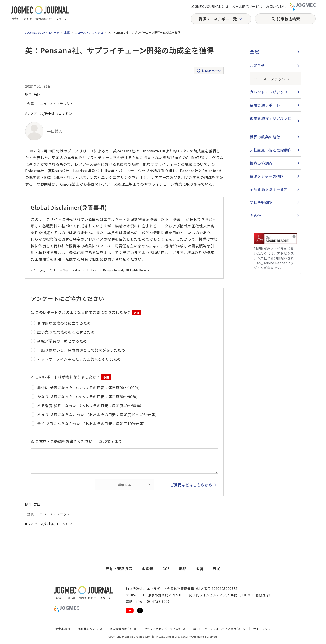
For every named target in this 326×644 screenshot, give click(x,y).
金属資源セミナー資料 (269, 189)
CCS (166, 568)
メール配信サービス (247, 6)
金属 (67, 32)
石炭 (216, 568)
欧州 (28, 94)
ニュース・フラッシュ (89, 32)
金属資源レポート (265, 105)
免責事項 (63, 629)
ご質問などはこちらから (191, 485)
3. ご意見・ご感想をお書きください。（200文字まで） (78, 441)
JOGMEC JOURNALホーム (42, 32)
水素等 (147, 568)
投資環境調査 (261, 163)
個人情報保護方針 (123, 629)
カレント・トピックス (269, 92)
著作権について (90, 629)
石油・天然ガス (119, 568)
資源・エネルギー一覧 (218, 19)
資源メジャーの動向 (267, 176)
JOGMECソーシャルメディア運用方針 (219, 629)
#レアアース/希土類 (40, 114)
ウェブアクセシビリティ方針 (165, 629)
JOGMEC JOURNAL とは (210, 6)
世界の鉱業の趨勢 (265, 137)
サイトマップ (262, 629)
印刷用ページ (209, 71)
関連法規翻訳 (261, 202)
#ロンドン (64, 114)
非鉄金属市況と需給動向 (271, 150)
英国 (37, 94)
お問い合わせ (276, 6)
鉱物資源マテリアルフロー (271, 121)
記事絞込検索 (288, 19)
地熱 (183, 568)
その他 (255, 216)
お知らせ (257, 66)
